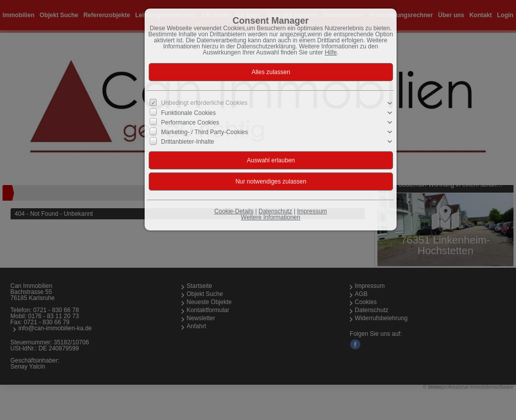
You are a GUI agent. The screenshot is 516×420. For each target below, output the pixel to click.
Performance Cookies (190, 123)
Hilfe (331, 52)
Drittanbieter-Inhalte (188, 142)
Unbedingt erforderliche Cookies (204, 103)
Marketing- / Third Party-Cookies (205, 132)
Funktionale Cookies (189, 113)
